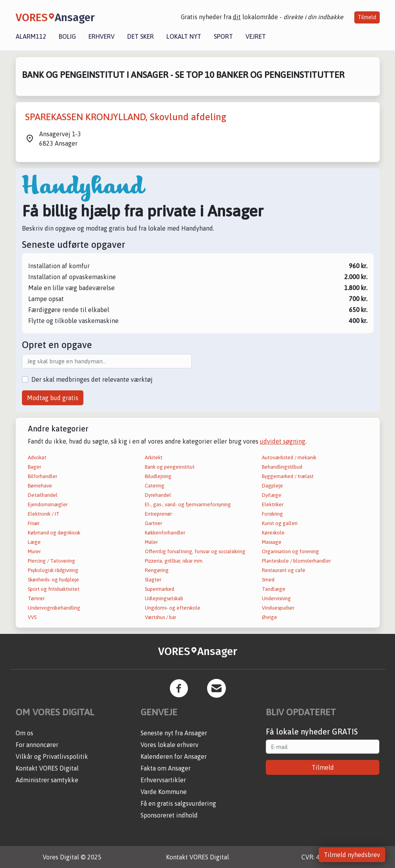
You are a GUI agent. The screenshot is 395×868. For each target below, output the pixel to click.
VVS (32, 617)
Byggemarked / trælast (288, 476)
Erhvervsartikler (163, 780)
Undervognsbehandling (54, 608)
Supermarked (160, 589)
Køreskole (273, 533)
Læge (34, 542)
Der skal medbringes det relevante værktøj (92, 379)
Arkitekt (154, 457)
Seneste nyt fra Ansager (174, 733)
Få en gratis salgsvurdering (178, 803)
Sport (223, 36)
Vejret (256, 36)
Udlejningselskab (164, 598)
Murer (34, 551)
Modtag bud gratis (53, 398)
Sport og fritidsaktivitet (54, 589)
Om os (24, 733)
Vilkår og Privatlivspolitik (52, 756)
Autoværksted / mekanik (289, 457)
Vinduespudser (278, 608)
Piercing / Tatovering (51, 561)
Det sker (141, 36)
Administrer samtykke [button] (47, 780)
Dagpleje (272, 486)
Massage (272, 542)
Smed (268, 580)
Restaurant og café (284, 570)
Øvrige (270, 617)
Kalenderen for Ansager (174, 756)
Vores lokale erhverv (170, 745)
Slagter (153, 580)
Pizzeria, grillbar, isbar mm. (174, 561)
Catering (155, 486)
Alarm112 (31, 36)
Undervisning (276, 598)
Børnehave (40, 486)
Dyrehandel (158, 495)
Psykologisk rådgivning (53, 570)
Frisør (34, 523)
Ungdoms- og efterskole (173, 608)
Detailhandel (43, 495)
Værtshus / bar (161, 617)
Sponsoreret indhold (169, 815)
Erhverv (102, 36)
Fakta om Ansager (166, 768)
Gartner (153, 523)
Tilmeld (367, 17)
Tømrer (36, 598)
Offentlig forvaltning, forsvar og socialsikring (195, 551)
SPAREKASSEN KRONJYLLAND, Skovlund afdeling (126, 117)
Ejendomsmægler (48, 504)
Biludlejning (158, 476)
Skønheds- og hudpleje (53, 580)
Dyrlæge (272, 495)
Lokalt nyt (184, 36)
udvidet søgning (283, 441)
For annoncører (37, 745)
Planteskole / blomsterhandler (296, 561)
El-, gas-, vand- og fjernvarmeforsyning (188, 504)
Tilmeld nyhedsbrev (352, 855)
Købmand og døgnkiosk (54, 533)
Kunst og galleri (280, 523)
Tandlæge (274, 589)
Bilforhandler (42, 476)
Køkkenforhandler (165, 533)
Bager (34, 467)
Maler (151, 542)
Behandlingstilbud (282, 467)
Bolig (67, 36)
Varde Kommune (164, 792)
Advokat (37, 457)
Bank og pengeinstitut (170, 467)
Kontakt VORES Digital (47, 768)
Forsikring (272, 514)
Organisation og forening (290, 551)
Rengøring (157, 570)
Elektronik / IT (44, 514)
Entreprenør (158, 514)
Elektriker (273, 504)
